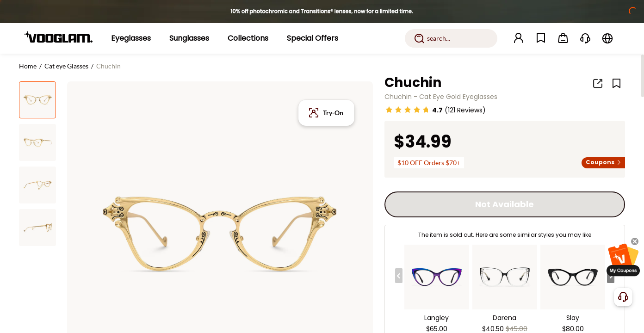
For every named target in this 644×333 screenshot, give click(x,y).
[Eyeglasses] (131, 38)
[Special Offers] (313, 38)
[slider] (408, 110)
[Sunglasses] (189, 38)
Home (28, 66)
